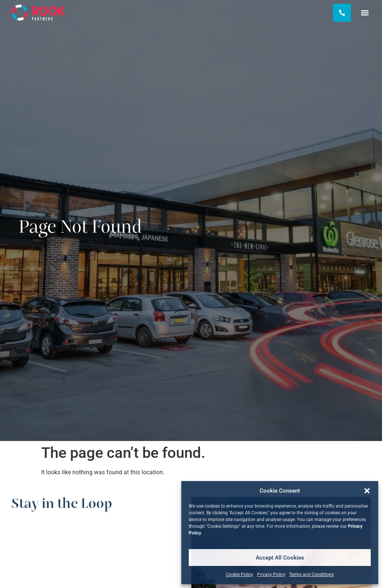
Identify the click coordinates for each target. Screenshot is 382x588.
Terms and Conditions (311, 575)
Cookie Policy (239, 575)
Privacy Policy (271, 575)
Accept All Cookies (280, 558)
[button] (367, 491)
